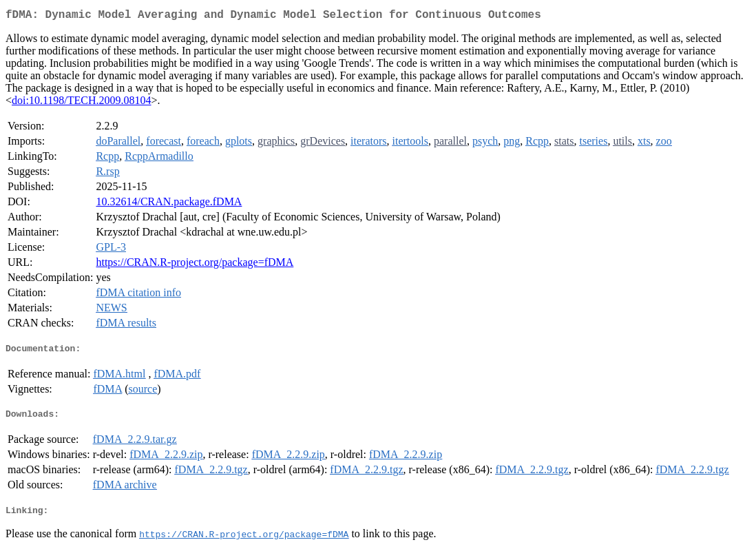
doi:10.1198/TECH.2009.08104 (82, 103)
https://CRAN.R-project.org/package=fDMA (195, 265)
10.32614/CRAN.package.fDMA (169, 204)
